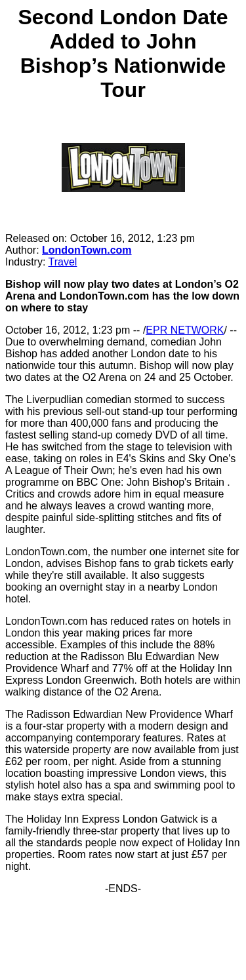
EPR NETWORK (185, 330)
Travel (63, 262)
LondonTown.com (87, 250)
